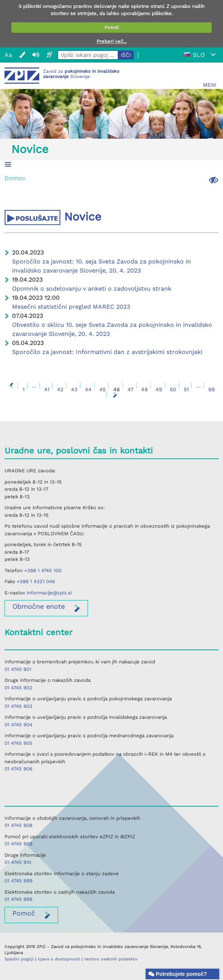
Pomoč (24, 913)
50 (173, 389)
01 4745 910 (18, 862)
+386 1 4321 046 (36, 581)
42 (60, 389)
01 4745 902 (18, 688)
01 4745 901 (18, 669)
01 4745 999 (18, 881)
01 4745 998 (18, 899)
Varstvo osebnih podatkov (111, 959)
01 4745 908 (18, 825)
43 (74, 389)
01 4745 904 (18, 725)
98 (212, 389)
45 (102, 389)
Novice (30, 149)
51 (186, 389)
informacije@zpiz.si (49, 593)
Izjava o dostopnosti (59, 959)
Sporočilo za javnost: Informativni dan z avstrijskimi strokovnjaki (107, 352)
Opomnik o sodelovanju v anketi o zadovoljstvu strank (92, 289)
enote (39, 606)
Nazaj (11, 386)
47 (131, 389)
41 (47, 389)
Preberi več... (112, 41)
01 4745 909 (18, 844)
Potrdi (111, 27)
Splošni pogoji (19, 959)
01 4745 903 (18, 706)
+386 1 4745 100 (43, 570)
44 (88, 389)
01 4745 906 (18, 769)
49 (159, 389)
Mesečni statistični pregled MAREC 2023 (71, 307)
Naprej (115, 395)
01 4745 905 (18, 743)
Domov (15, 178)
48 (145, 389)
